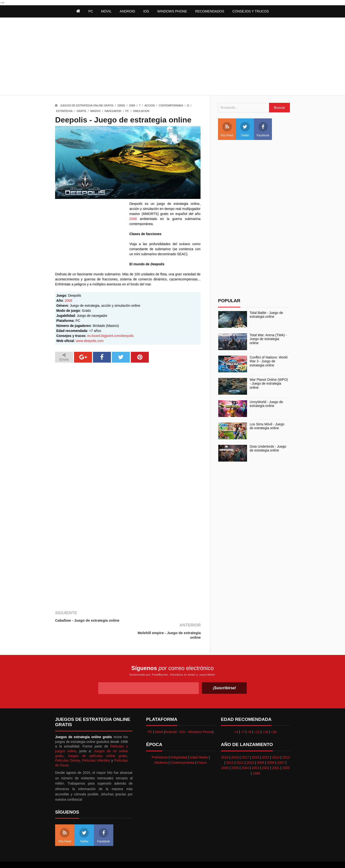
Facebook (263, 130)
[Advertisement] (172, 57)
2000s (121, 105)
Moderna (161, 750)
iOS (146, 11)
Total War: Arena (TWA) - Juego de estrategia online (268, 339)
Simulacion (141, 111)
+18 (274, 719)
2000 (286, 755)
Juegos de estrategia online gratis (87, 105)
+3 (236, 719)
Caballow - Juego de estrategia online (87, 620)
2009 (261, 750)
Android (128, 11)
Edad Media (199, 745)
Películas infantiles (96, 748)
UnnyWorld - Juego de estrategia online (266, 404)
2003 (255, 755)
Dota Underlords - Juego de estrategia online (268, 448)
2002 (266, 755)
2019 (225, 745)
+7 (243, 719)
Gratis (81, 111)
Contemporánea (182, 750)
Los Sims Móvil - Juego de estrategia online (267, 426)
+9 (249, 719)
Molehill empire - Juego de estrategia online (169, 623)
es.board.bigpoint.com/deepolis (110, 336)
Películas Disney (68, 748)
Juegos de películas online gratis (97, 743)
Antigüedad (179, 745)
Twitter (245, 130)
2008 (132, 105)
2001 (276, 755)
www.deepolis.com (90, 341)
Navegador (113, 111)
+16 (265, 719)
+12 (257, 719)
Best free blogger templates (209, 859)
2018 (235, 745)
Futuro (202, 750)
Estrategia (64, 111)
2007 (281, 750)
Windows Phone (172, 11)
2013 (286, 745)
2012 (230, 750)
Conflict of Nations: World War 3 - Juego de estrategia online (269, 361)
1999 (256, 761)
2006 (225, 755)
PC (127, 111)
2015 (266, 745)
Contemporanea (171, 105)
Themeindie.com (175, 859)
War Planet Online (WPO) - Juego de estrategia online (269, 384)
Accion (150, 105)
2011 (240, 750)
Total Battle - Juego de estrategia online (266, 315)
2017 (245, 745)
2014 (276, 745)
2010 (250, 750)
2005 (235, 755)
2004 (245, 755)
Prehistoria (160, 745)
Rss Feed (227, 130)
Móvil (159, 719)
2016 (255, 745)
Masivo (95, 111)
